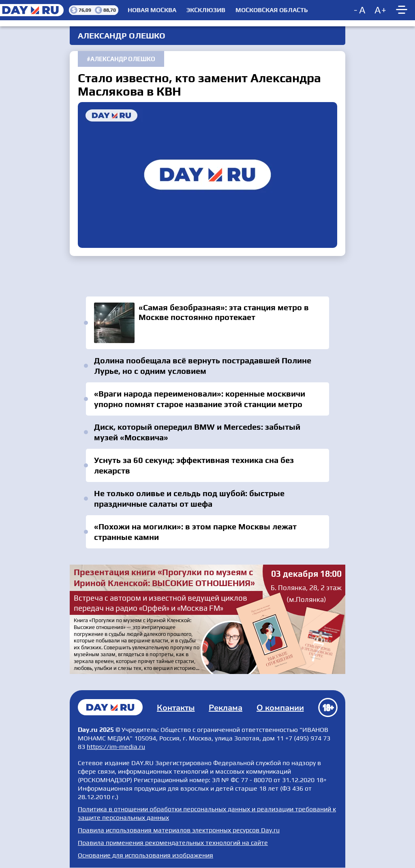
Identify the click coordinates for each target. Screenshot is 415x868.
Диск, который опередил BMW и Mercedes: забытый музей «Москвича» (197, 432)
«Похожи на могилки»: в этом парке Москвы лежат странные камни (195, 532)
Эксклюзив (206, 10)
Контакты (176, 708)
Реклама (226, 708)
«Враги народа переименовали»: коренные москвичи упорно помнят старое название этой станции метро (200, 399)
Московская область (272, 10)
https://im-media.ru (116, 747)
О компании (280, 708)
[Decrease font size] (360, 10)
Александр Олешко (123, 59)
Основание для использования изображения (145, 855)
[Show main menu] (403, 10)
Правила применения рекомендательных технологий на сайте (173, 843)
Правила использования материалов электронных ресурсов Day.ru (179, 830)
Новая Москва (152, 10)
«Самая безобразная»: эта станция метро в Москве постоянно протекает (207, 323)
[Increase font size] (381, 10)
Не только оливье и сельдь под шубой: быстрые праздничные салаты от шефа (189, 498)
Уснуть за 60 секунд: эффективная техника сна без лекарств (194, 465)
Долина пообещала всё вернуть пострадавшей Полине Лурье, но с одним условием (203, 366)
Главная (110, 707)
